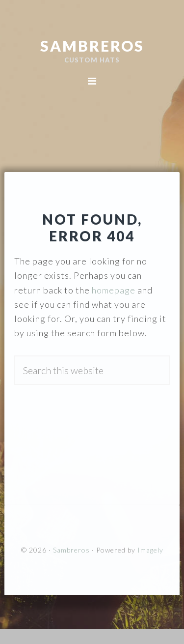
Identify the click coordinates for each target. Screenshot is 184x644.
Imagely (150, 550)
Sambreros (92, 46)
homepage (114, 290)
